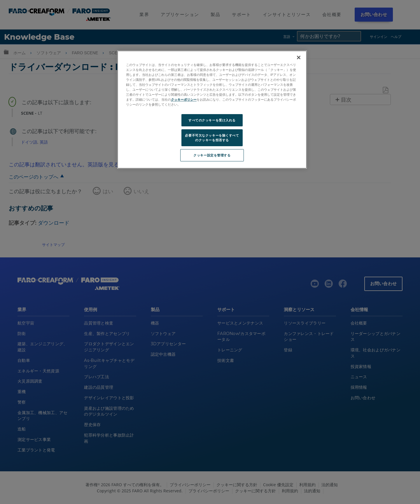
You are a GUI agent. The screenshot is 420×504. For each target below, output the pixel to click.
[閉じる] (299, 57)
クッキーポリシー (184, 99)
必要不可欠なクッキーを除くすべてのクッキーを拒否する (212, 138)
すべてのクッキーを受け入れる (212, 120)
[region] (212, 110)
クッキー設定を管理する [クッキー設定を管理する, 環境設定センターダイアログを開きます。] (212, 155)
